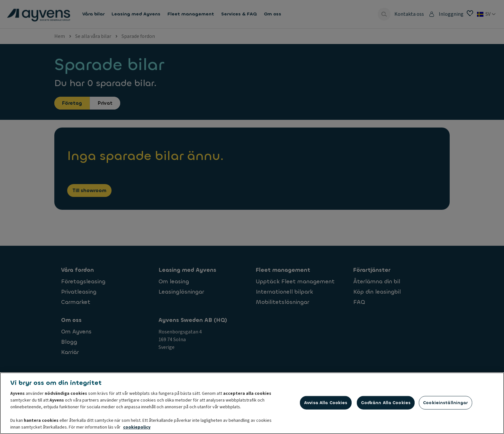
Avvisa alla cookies (326, 403)
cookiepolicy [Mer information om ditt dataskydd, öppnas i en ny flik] (137, 428)
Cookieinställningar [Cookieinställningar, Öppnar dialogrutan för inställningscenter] (445, 403)
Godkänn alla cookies (386, 403)
